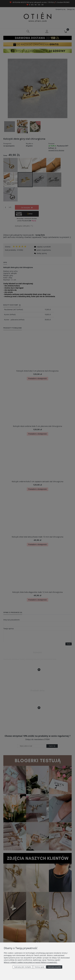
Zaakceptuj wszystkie (54, 967)
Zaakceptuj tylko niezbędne (23, 967)
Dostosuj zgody (39, 967)
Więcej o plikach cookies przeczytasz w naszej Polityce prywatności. (31, 962)
